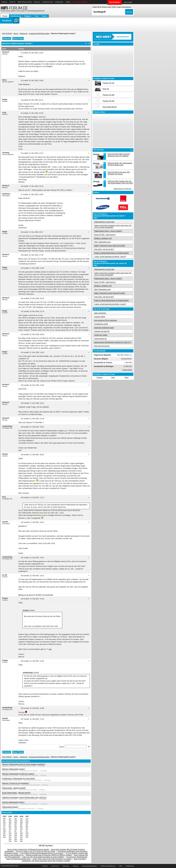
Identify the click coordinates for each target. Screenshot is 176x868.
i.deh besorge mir (100, 339)
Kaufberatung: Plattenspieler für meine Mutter (19, 779)
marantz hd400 (100, 317)
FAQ (121, 866)
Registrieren (130, 866)
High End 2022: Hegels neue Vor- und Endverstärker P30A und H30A (120, 182)
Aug (4, 829)
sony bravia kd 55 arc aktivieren (106, 320)
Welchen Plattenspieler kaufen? (14, 769)
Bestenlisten (25, 2)
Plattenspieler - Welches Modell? (14, 788)
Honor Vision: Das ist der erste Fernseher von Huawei (52, 859)
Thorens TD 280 (108, 95)
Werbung (66, 866)
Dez (4, 837)
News (4, 2)
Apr (4, 821)
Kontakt (45, 866)
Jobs (68, 2)
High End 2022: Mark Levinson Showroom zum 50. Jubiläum (119, 155)
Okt (4, 833)
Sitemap (76, 866)
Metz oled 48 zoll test (102, 346)
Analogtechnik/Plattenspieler (39, 34)
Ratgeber (28, 16)
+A (89, 43)
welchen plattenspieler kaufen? (13, 802)
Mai (4, 823)
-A (86, 43)
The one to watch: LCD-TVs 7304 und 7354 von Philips (35, 851)
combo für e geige (101, 335)
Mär (4, 819)
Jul (4, 827)
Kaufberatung (16, 16)
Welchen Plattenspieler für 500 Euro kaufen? (18, 774)
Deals (37, 2)
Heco (127, 377)
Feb (10, 821)
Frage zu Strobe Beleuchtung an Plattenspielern (112, 253)
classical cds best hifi (102, 331)
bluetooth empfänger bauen (104, 328)
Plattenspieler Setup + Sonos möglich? (108, 231)
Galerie (45, 16)
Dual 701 (106, 89)
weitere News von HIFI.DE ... (123, 189)
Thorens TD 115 (108, 83)
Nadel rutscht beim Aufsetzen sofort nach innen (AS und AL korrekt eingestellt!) (113, 226)
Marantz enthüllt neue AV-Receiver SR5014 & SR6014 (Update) (49, 855)
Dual (113, 377)
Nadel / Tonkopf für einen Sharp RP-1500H (110, 246)
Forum (5, 16)
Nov (4, 835)
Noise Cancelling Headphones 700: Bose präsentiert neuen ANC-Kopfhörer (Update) (54, 860)
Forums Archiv (127, 370)
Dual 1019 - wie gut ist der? (104, 249)
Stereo (16, 34)
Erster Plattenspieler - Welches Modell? (16, 793)
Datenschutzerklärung (108, 866)
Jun (4, 825)
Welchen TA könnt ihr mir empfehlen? (16, 783)
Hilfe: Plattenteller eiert (102, 242)
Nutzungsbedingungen (90, 866)
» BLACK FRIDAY (80, 2)
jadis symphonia (100, 313)
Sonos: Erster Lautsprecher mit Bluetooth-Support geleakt (28, 849)
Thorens (99, 377)
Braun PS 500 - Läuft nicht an (105, 235)
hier (50, 649)
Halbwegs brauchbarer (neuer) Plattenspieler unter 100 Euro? (24, 797)
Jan (10, 819)
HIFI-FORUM (7, 34)
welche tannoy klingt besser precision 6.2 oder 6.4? (113, 342)
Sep (4, 831)
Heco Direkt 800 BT (110, 107)
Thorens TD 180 (108, 101)
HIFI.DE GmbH (14, 866)
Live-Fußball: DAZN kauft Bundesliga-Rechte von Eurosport (42, 853)
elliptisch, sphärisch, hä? (103, 238)
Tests (12, 2)
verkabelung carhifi (101, 324)
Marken (59, 2)
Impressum (55, 866)
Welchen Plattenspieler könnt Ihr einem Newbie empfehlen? (24, 764)
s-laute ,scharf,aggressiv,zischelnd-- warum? (110, 257)
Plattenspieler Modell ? (10, 807)
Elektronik (24, 34)
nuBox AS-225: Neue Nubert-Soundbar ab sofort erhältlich (43, 857)
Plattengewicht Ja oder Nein (104, 222)
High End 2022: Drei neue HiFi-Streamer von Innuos (119, 173)
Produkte (48, 2)
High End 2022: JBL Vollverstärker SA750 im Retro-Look (120, 164)
